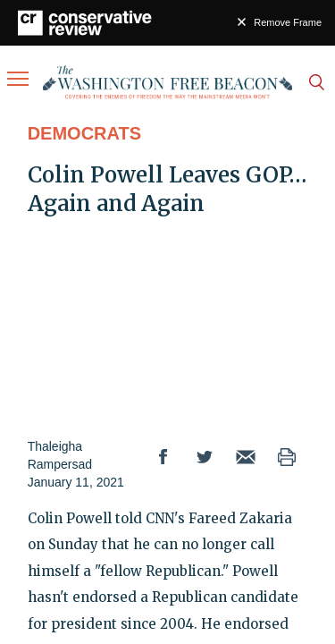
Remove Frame (288, 22)
